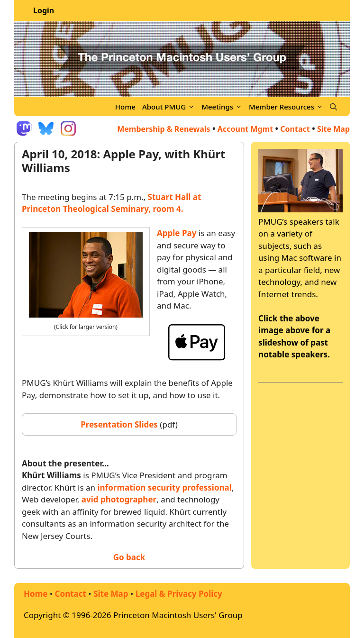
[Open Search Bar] (333, 107)
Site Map (111, 594)
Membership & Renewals (164, 129)
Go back (129, 557)
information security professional (165, 488)
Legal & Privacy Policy (179, 594)
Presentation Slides (119, 424)
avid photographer (119, 499)
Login (44, 10)
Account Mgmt (245, 129)
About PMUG (170, 107)
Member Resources (288, 107)
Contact (295, 129)
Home (125, 107)
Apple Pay (177, 233)
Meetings (223, 107)
